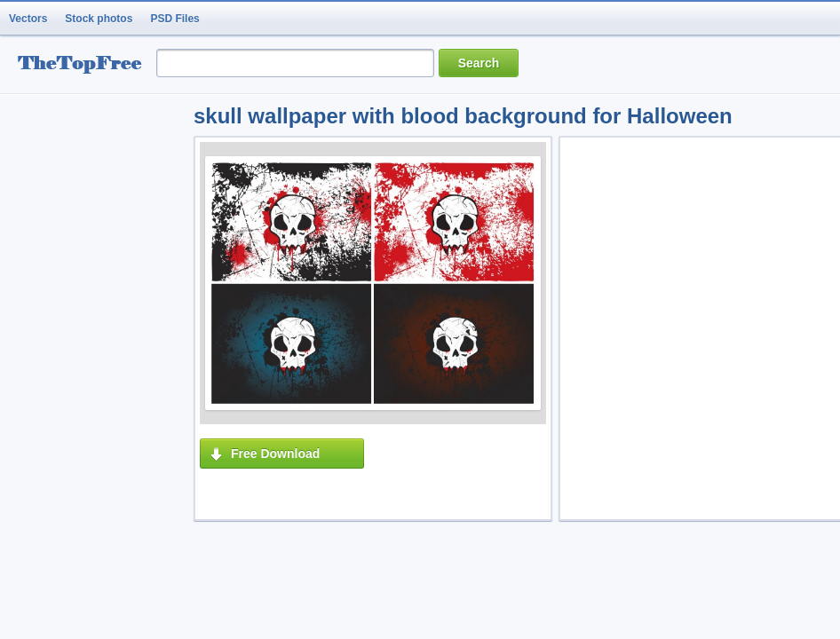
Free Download (275, 454)
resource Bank (84, 65)
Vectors (28, 19)
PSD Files (174, 19)
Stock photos (99, 19)
